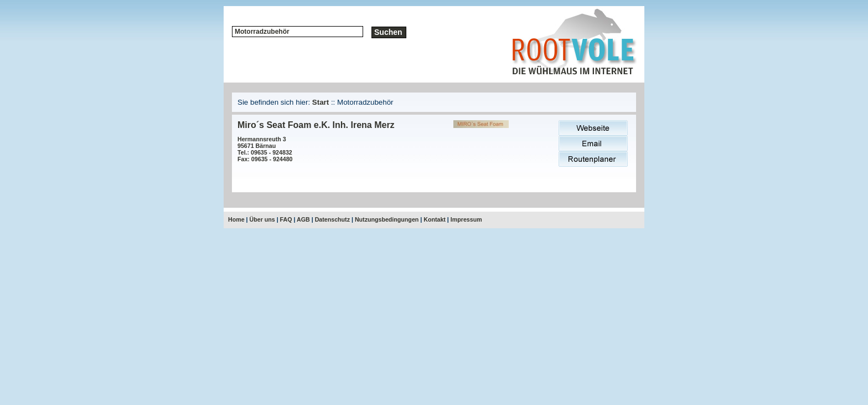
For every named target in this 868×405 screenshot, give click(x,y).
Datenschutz (332, 219)
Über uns (262, 219)
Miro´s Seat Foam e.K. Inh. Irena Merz (316, 125)
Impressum (466, 219)
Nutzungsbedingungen (387, 219)
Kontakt (435, 219)
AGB (303, 219)
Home (236, 219)
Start (321, 102)
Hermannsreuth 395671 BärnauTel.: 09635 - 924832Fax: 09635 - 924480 (265, 149)
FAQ (286, 219)
